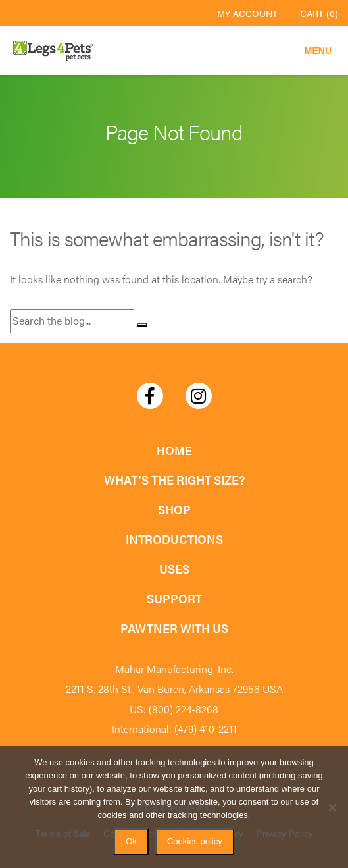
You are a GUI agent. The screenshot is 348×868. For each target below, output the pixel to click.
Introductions (174, 539)
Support (174, 598)
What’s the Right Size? (174, 480)
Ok (131, 841)
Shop (174, 509)
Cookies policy (195, 841)
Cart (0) (319, 13)
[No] (332, 807)
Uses (174, 569)
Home (174, 450)
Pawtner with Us (174, 628)
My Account (247, 13)
